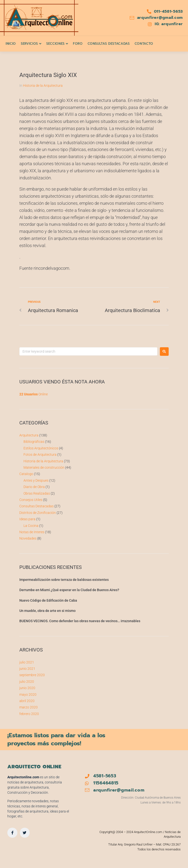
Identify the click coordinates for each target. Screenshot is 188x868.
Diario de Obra (34, 487)
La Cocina (31, 526)
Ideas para (27, 519)
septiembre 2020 (32, 675)
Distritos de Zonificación (38, 513)
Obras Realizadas (37, 493)
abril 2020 (27, 701)
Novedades (28, 538)
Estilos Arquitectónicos (41, 448)
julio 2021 (27, 662)
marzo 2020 (29, 707)
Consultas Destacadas (36, 506)
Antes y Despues (36, 480)
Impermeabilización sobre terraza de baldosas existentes (64, 580)
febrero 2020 (29, 714)
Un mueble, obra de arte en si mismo (47, 611)
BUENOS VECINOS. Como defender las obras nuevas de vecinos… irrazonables (80, 621)
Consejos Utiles (31, 500)
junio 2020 (27, 688)
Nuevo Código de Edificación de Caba (48, 600)
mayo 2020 (28, 694)
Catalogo (26, 474)
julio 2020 (27, 682)
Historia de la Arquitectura (43, 86)
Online (34, 394)
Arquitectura (29, 435)
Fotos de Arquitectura (40, 455)
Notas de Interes (32, 532)
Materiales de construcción (44, 467)
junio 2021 (27, 669)
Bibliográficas (34, 442)
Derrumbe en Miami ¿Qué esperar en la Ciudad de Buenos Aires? (69, 590)
